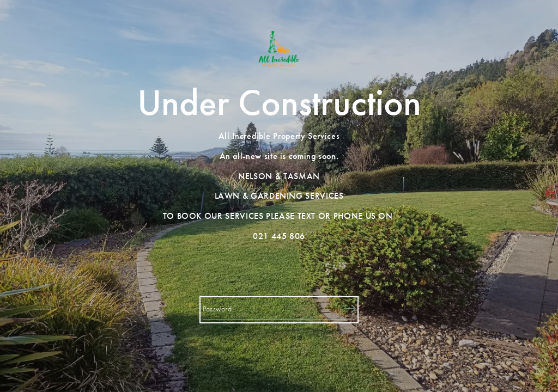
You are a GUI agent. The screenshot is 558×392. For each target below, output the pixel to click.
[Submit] (350, 309)
